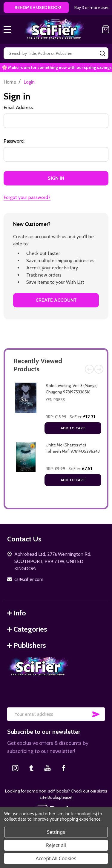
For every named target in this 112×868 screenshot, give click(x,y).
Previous (89, 369)
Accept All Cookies (56, 858)
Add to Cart (73, 428)
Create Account (56, 300)
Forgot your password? (27, 197)
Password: (14, 141)
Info (17, 613)
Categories (27, 629)
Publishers (27, 645)
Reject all (56, 845)
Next (99, 369)
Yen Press (55, 400)
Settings (56, 832)
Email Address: (19, 107)
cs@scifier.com (29, 579)
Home (10, 82)
